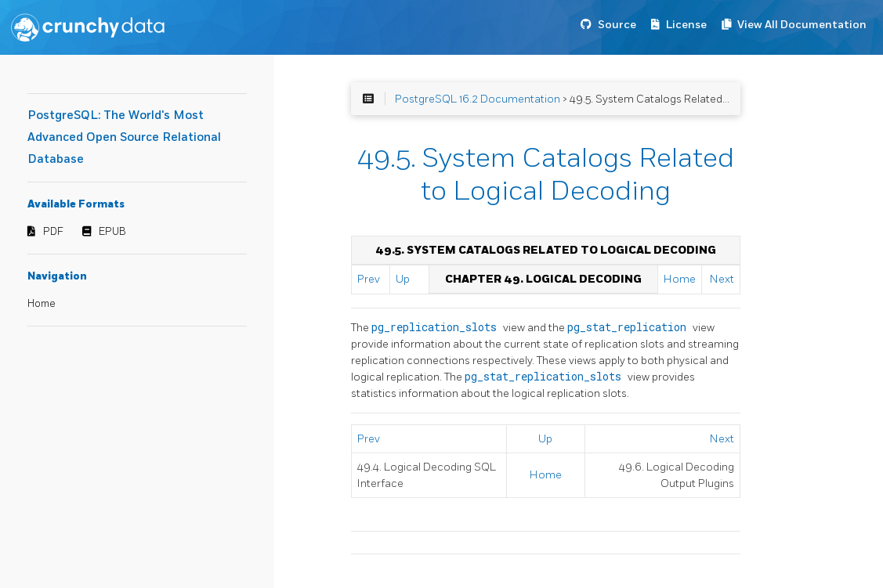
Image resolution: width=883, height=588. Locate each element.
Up (403, 279)
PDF (53, 232)
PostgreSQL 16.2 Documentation (478, 99)
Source (617, 25)
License (686, 25)
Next (722, 279)
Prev (369, 279)
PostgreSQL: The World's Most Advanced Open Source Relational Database (124, 137)
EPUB (112, 232)
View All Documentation (802, 25)
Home (42, 304)
